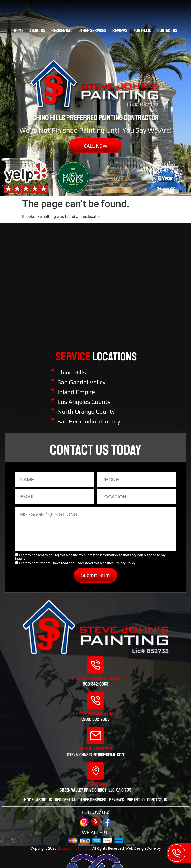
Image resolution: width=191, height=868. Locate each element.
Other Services (92, 31)
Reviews (120, 31)
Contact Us (167, 31)
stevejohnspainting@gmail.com (96, 755)
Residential (62, 31)
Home (19, 31)
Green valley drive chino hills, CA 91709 (95, 790)
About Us (37, 31)
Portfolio (142, 31)
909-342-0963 (96, 684)
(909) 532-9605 (95, 719)
